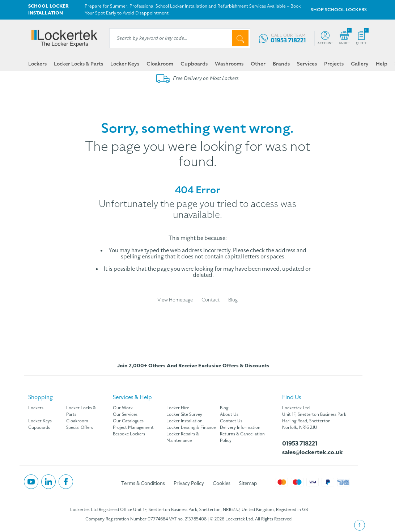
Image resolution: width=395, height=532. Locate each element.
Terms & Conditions (143, 483)
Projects (334, 64)
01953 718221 (300, 444)
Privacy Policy (189, 483)
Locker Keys (125, 64)
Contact (211, 300)
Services (307, 64)
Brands (281, 64)
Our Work (123, 408)
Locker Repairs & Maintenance (183, 437)
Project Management (133, 427)
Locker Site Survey (184, 414)
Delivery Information (240, 427)
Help (382, 64)
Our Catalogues (128, 421)
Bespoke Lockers (129, 434)
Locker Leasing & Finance (191, 427)
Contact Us (231, 421)
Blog (233, 300)
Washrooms (229, 64)
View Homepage (175, 300)
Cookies (222, 483)
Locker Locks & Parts (78, 64)
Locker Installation (184, 421)
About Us (229, 414)
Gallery (360, 64)
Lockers (37, 64)
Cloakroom (160, 64)
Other (258, 64)
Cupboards (194, 64)
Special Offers (80, 427)
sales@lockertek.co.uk (313, 452)
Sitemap (248, 483)
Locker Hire (178, 408)
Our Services (125, 414)
